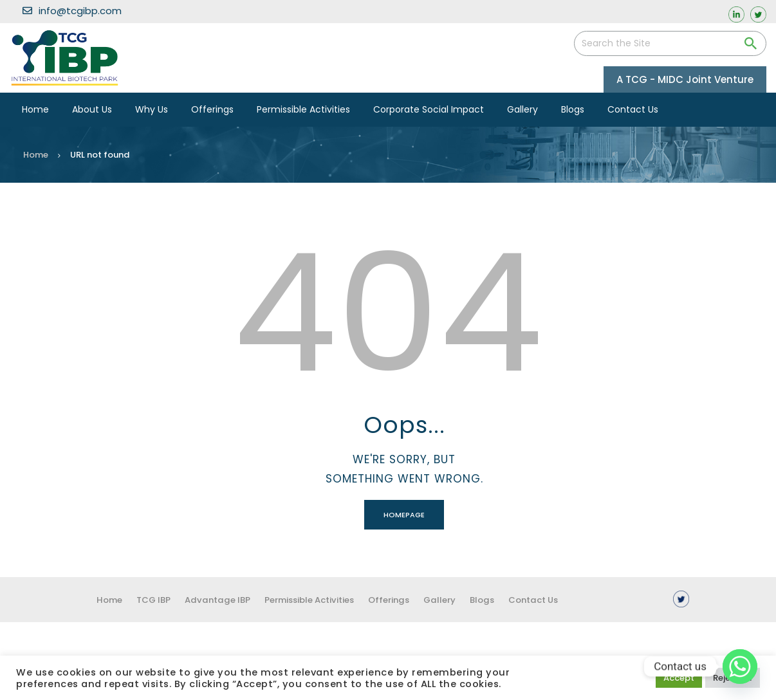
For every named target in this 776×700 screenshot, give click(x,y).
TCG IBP (159, 600)
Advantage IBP (229, 600)
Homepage (404, 515)
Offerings (417, 600)
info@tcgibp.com (72, 11)
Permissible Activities (329, 600)
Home (36, 155)
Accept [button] (679, 678)
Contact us (578, 600)
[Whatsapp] (740, 667)
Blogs (521, 600)
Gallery (473, 600)
